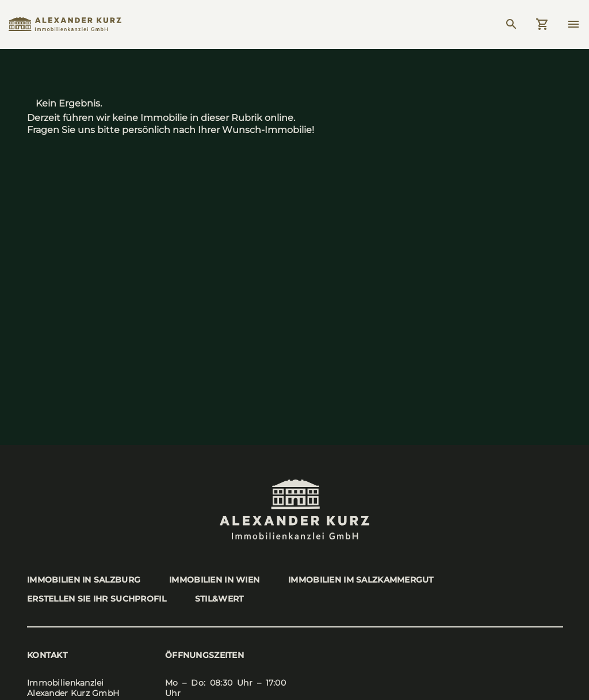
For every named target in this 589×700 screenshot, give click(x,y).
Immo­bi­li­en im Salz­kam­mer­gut (361, 580)
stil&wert (219, 599)
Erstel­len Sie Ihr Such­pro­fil (97, 599)
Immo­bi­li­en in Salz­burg (84, 580)
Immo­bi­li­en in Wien (214, 580)
